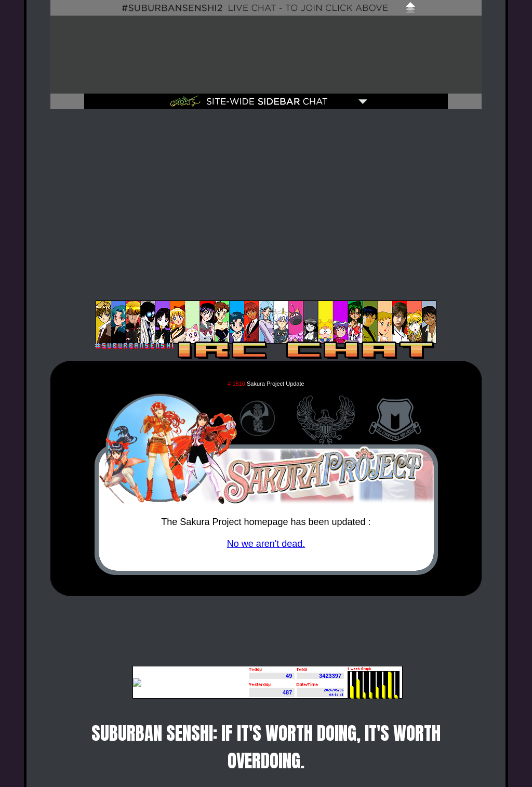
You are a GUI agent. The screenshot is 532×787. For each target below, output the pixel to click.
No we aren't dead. (266, 544)
